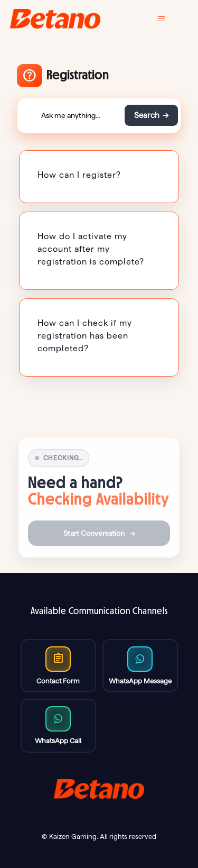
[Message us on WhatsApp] (58, 726)
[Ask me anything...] (70, 116)
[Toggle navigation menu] (169, 19)
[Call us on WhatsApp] (140, 666)
